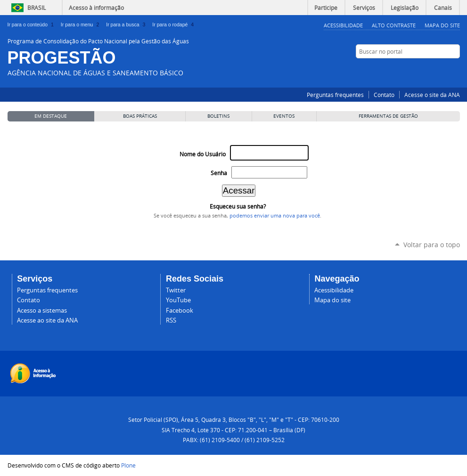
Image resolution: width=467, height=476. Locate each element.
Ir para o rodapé (174, 24)
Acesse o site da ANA (432, 95)
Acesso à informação (96, 8)
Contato (384, 95)
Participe (326, 8)
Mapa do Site (442, 25)
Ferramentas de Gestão (388, 116)
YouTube (443, 70)
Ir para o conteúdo (32, 24)
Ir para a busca (127, 24)
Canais (443, 8)
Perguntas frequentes (335, 95)
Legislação (405, 8)
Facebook (420, 70)
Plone (128, 465)
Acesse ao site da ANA (47, 320)
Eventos (284, 116)
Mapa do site (332, 300)
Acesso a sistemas (42, 311)
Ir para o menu (82, 24)
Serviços (364, 8)
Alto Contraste (394, 25)
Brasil (37, 8)
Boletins (218, 116)
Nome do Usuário (203, 154)
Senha (219, 173)
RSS (455, 70)
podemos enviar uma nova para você (275, 216)
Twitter (432, 70)
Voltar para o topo (432, 245)
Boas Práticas (140, 116)
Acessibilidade (343, 25)
